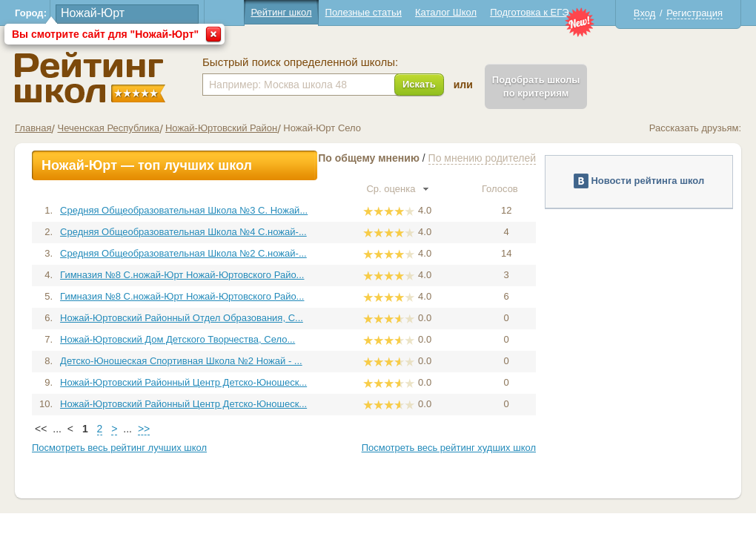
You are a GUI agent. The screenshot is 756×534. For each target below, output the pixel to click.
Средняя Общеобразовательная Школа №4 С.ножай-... (183, 232)
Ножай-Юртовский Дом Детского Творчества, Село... (178, 339)
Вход (644, 13)
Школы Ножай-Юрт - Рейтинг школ (90, 78)
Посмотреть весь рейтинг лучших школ (119, 448)
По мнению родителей (482, 158)
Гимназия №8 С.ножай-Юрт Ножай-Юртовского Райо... (182, 275)
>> (144, 429)
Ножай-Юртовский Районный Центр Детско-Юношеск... (183, 382)
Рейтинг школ (281, 12)
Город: (31, 13)
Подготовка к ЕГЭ (529, 12)
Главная (33, 128)
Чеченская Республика (108, 128)
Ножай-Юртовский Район (221, 128)
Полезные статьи (364, 12)
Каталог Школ (446, 12)
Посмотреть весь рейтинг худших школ (449, 448)
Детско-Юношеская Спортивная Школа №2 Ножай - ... (181, 361)
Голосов (506, 189)
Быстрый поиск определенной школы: (300, 62)
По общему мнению (369, 158)
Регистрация (694, 13)
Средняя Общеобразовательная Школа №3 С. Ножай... (184, 210)
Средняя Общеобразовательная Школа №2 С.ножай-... (183, 253)
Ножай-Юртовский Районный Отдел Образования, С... (182, 318)
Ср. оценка (397, 189)
